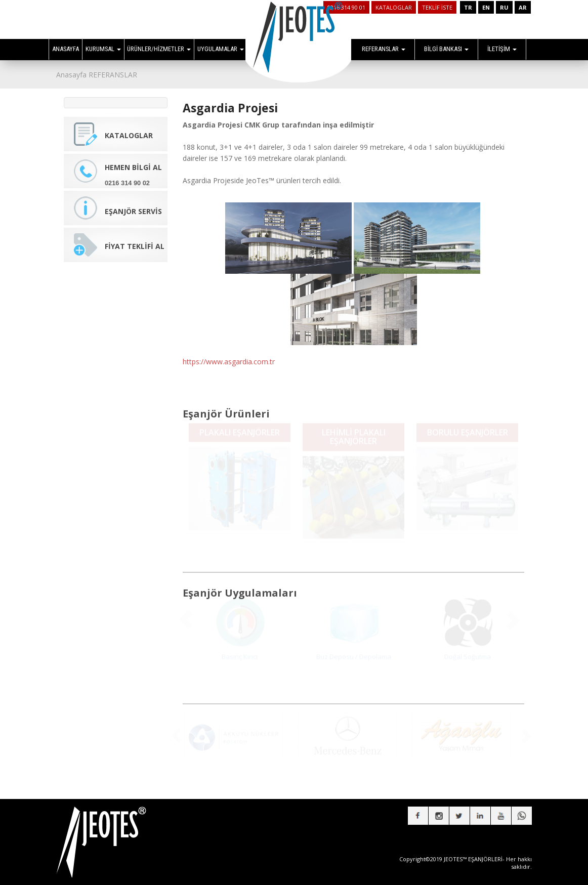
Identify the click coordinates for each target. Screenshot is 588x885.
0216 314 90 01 (346, 7)
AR (523, 7)
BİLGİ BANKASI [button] (446, 49)
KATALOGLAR (394, 7)
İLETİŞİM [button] (502, 49)
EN (486, 7)
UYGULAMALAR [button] (221, 49)
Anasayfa (71, 75)
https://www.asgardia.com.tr (229, 355)
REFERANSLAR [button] (384, 49)
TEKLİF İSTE (437, 7)
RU (504, 7)
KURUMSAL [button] (103, 49)
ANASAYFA (66, 49)
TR (468, 7)
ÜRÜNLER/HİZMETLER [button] (159, 49)
